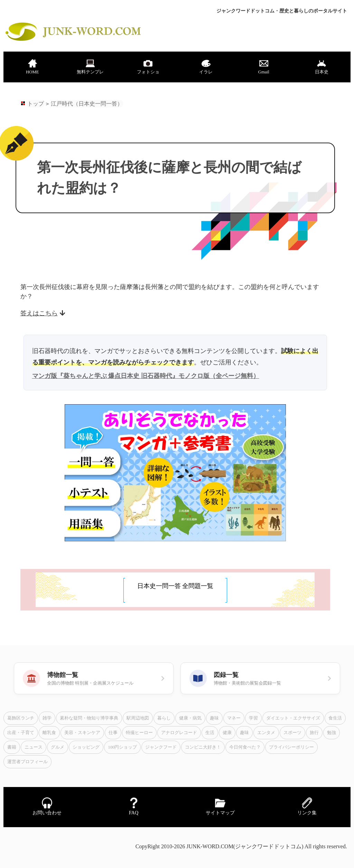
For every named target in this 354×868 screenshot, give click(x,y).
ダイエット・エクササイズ (293, 718)
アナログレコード (179, 733)
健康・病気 (190, 718)
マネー (234, 718)
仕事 (113, 733)
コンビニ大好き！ (203, 747)
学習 (253, 718)
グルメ (58, 747)
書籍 (12, 747)
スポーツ (292, 733)
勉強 (332, 733)
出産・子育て (21, 733)
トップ (36, 104)
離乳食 (49, 733)
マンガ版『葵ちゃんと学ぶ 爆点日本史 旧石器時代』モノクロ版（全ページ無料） (146, 376)
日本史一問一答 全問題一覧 (175, 586)
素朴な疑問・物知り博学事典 (89, 718)
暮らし (164, 718)
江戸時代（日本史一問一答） (87, 104)
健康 (227, 733)
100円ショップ (122, 747)
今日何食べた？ (245, 747)
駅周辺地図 (138, 718)
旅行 (314, 733)
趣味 (214, 718)
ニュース (34, 747)
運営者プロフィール (27, 762)
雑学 (47, 718)
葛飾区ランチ (21, 718)
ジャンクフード (161, 747)
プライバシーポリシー (291, 747)
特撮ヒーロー (139, 733)
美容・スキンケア (82, 733)
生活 (210, 733)
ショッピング (86, 747)
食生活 (335, 718)
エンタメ (266, 733)
